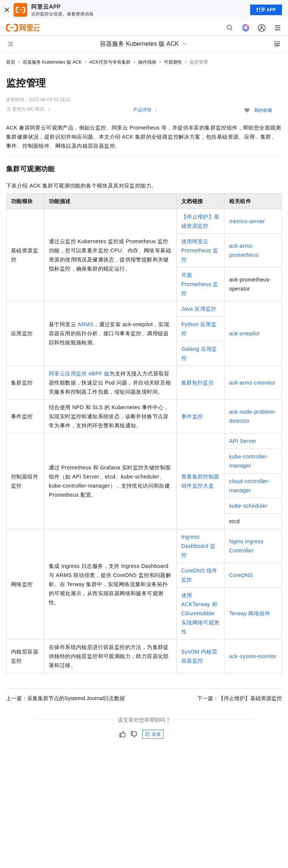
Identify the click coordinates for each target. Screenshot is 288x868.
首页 (11, 62)
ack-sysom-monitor (253, 656)
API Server (243, 441)
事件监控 (192, 416)
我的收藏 (263, 110)
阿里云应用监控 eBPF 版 (79, 374)
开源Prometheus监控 (200, 284)
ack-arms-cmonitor (252, 383)
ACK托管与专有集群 (110, 62)
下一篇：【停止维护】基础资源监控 (240, 698)
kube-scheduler (248, 506)
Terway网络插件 (250, 613)
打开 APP (266, 10)
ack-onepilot (244, 333)
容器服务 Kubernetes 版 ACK (52, 62)
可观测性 (173, 62)
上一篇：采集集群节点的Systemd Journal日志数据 (65, 698)
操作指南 (147, 62)
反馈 (153, 734)
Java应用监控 (199, 309)
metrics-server (247, 221)
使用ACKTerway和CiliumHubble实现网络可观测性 (200, 613)
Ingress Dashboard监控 (198, 546)
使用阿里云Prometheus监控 (200, 250)
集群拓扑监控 (198, 383)
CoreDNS (241, 575)
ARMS (86, 324)
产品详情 (142, 110)
